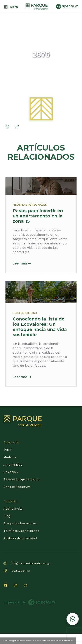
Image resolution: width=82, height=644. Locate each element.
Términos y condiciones (21, 531)
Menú (11, 7)
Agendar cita (13, 509)
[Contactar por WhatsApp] (73, 619)
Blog (7, 516)
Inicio (8, 450)
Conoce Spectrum (17, 487)
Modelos (10, 457)
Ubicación (11, 472)
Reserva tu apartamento (22, 479)
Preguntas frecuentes (20, 523)
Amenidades (13, 465)
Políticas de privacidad (20, 538)
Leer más (22, 263)
